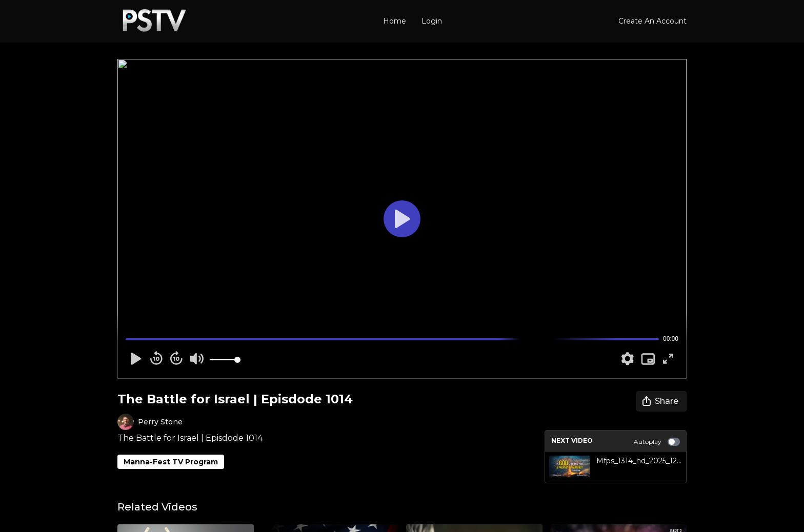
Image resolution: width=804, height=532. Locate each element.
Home (395, 21)
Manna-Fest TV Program (171, 462)
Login (432, 21)
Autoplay (657, 442)
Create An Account (652, 21)
